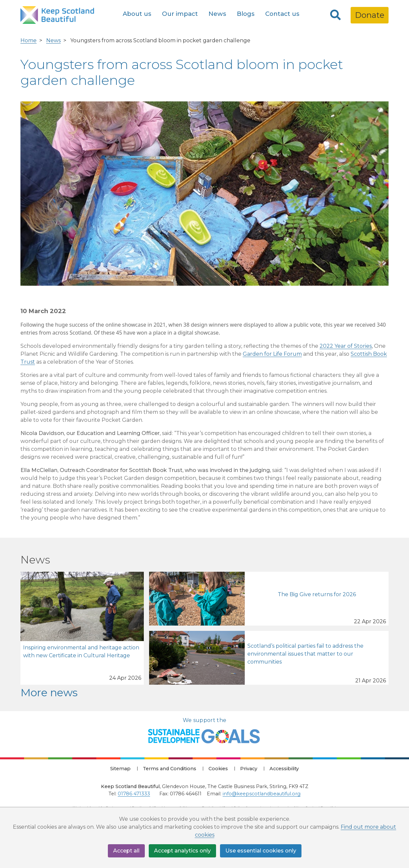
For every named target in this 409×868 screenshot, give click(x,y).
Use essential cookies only (261, 851)
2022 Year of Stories (346, 346)
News (217, 14)
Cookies (218, 769)
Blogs (246, 14)
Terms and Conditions (170, 769)
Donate (370, 15)
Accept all (126, 851)
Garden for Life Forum (272, 354)
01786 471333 (134, 794)
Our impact (180, 14)
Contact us (282, 14)
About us (137, 14)
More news (49, 692)
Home (29, 40)
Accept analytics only (182, 851)
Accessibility (284, 769)
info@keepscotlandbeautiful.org (262, 794)
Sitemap (120, 769)
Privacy (249, 769)
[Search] (335, 15)
